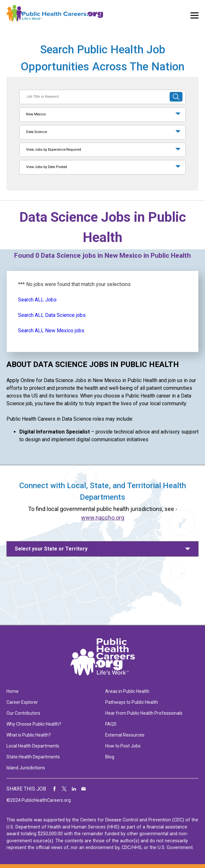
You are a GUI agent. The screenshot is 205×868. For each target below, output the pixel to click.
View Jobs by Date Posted (47, 167)
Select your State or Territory (51, 549)
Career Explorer (22, 702)
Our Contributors (23, 713)
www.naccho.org (103, 518)
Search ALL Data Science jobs (52, 315)
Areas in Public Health (127, 691)
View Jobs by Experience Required (53, 150)
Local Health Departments (33, 746)
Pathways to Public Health (132, 702)
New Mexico (36, 114)
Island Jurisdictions (26, 768)
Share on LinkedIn (74, 789)
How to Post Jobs (123, 746)
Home (13, 691)
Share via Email (84, 789)
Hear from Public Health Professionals (144, 713)
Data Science (37, 132)
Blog (110, 757)
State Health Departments (33, 757)
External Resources (125, 735)
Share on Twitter (64, 789)
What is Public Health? (29, 735)
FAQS (111, 724)
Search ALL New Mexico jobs (51, 331)
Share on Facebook (55, 789)
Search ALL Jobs (37, 300)
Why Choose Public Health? (34, 724)
